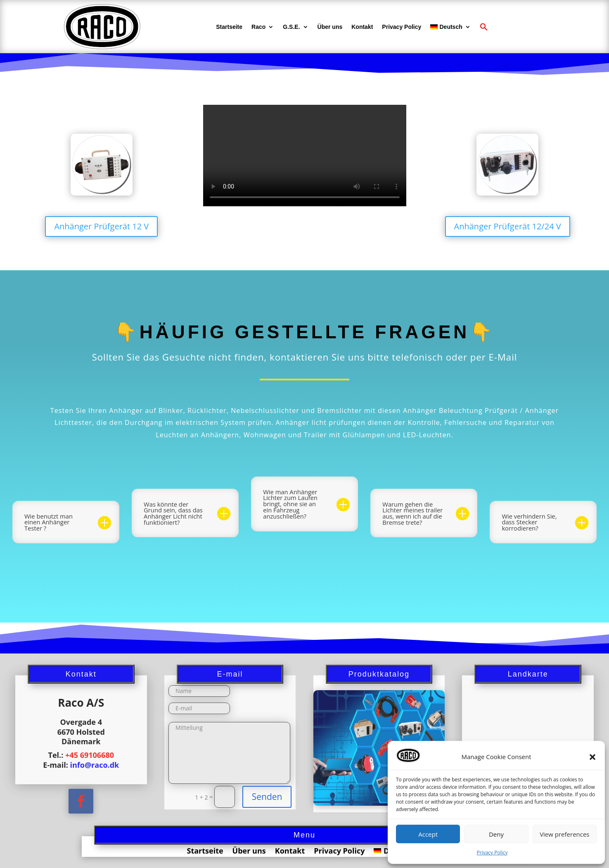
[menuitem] (450, 27)
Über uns (330, 27)
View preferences (564, 834)
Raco (258, 27)
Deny (496, 834)
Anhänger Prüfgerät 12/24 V (508, 226)
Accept (428, 834)
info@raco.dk (95, 765)
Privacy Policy (492, 853)
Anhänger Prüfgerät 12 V (101, 226)
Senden (267, 797)
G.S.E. (291, 27)
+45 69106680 (90, 755)
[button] (592, 757)
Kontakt (362, 27)
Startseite (229, 27)
